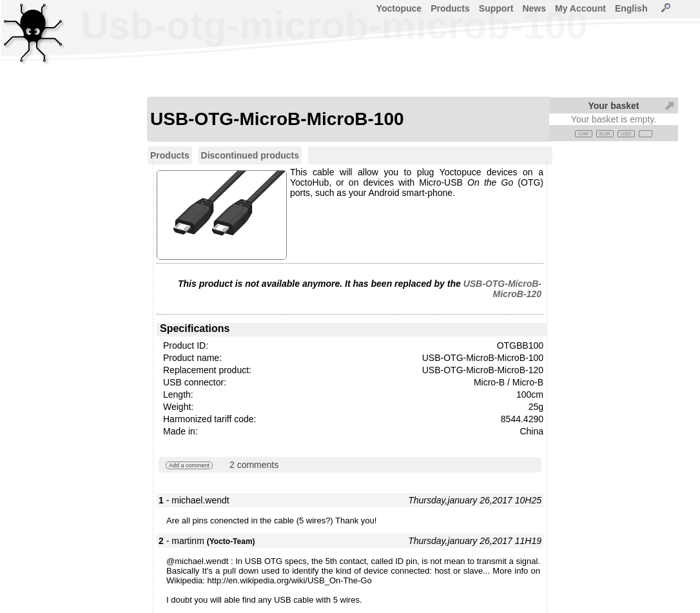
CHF (583, 134)
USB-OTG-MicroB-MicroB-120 (502, 289)
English (631, 8)
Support (496, 8)
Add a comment (189, 465)
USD (626, 134)
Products (450, 8)
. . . (646, 134)
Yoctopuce (399, 8)
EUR (605, 134)
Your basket (613, 106)
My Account (580, 8)
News (534, 8)
